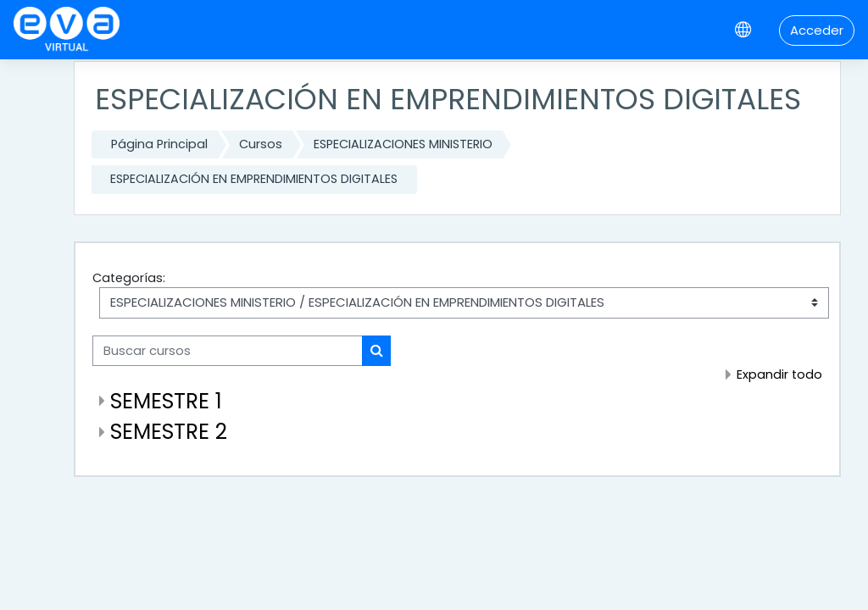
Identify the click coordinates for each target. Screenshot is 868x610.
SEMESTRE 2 (169, 432)
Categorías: (129, 278)
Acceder (817, 30)
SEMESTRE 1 (166, 401)
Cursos (261, 144)
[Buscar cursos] (228, 351)
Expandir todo (779, 374)
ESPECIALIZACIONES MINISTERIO (403, 144)
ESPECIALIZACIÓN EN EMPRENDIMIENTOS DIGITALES (254, 179)
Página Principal (159, 144)
